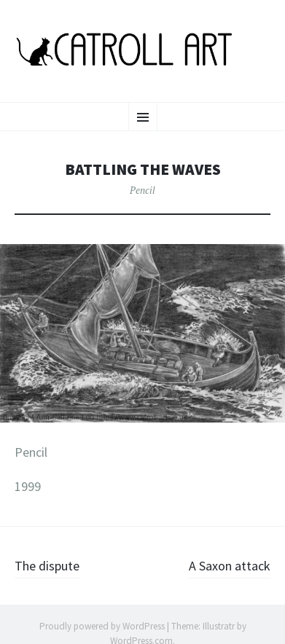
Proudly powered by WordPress (102, 626)
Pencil (142, 190)
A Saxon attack (230, 566)
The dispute (47, 566)
